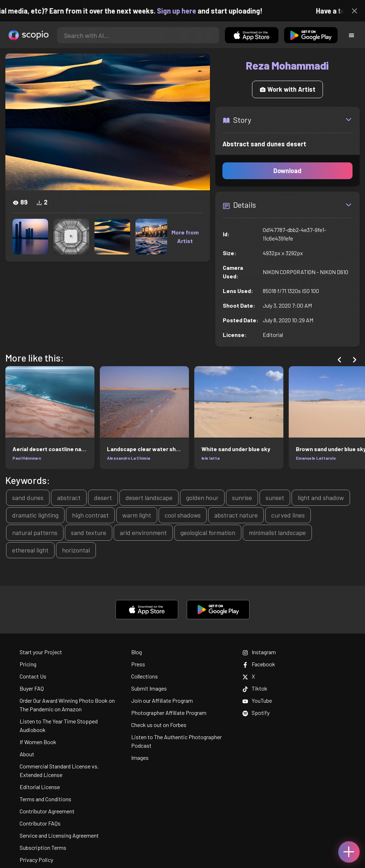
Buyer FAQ (32, 688)
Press (138, 664)
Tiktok (255, 688)
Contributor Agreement (47, 811)
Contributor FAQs (40, 823)
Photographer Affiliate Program (169, 713)
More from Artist (185, 236)
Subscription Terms (43, 847)
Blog (137, 652)
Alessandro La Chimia (128, 458)
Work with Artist (287, 89)
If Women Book (38, 742)
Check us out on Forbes (159, 725)
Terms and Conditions (45, 799)
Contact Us (33, 676)
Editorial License (40, 787)
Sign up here (189, 11)
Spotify (256, 713)
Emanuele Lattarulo (316, 458)
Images (140, 758)
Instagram (259, 652)
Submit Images (149, 688)
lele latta (210, 458)
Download (287, 171)
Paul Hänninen (27, 458)
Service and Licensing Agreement (59, 835)
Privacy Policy (36, 860)
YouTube (257, 700)
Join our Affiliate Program (162, 700)
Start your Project (41, 652)
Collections (145, 676)
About (27, 754)
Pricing (28, 664)
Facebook (259, 664)
